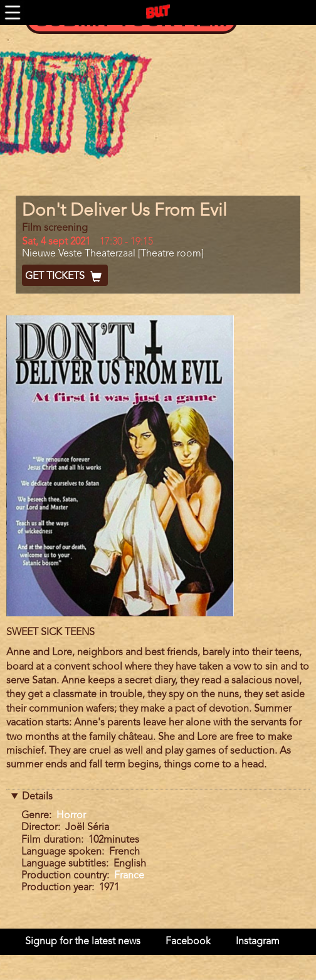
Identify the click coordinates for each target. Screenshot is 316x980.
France (129, 876)
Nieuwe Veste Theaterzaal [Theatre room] (113, 254)
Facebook (188, 942)
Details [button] (37, 797)
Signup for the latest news (83, 942)
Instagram (258, 942)
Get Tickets (65, 277)
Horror (71, 816)
